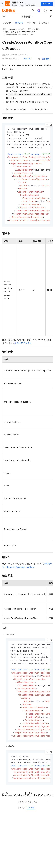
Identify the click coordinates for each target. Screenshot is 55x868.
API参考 (21, 29)
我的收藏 (46, 59)
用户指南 (7, 23)
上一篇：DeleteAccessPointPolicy (13, 804)
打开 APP (47, 4)
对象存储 (12, 29)
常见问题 (43, 23)
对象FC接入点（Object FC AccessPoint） (21, 32)
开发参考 (19, 23)
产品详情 (27, 59)
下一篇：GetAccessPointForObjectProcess (40, 804)
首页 (4, 29)
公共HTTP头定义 (23, 347)
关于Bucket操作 (34, 29)
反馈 (31, 817)
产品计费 (31, 23)
